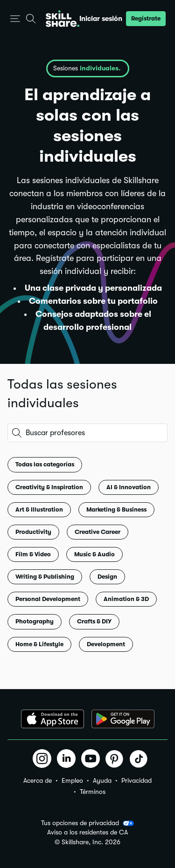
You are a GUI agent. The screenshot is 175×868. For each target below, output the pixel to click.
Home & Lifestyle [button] (39, 644)
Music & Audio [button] (94, 554)
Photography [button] (35, 621)
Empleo (72, 780)
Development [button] (106, 644)
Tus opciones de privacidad (87, 823)
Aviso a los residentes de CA (87, 832)
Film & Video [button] (33, 554)
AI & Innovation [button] (129, 487)
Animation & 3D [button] (126, 599)
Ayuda (102, 780)
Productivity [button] (33, 532)
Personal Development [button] (48, 599)
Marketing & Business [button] (116, 509)
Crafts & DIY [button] (94, 621)
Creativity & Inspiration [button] (49, 487)
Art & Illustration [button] (39, 509)
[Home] (63, 19)
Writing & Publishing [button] (45, 577)
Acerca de (38, 780)
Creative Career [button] (98, 532)
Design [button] (107, 577)
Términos (93, 792)
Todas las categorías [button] (45, 464)
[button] (15, 19)
